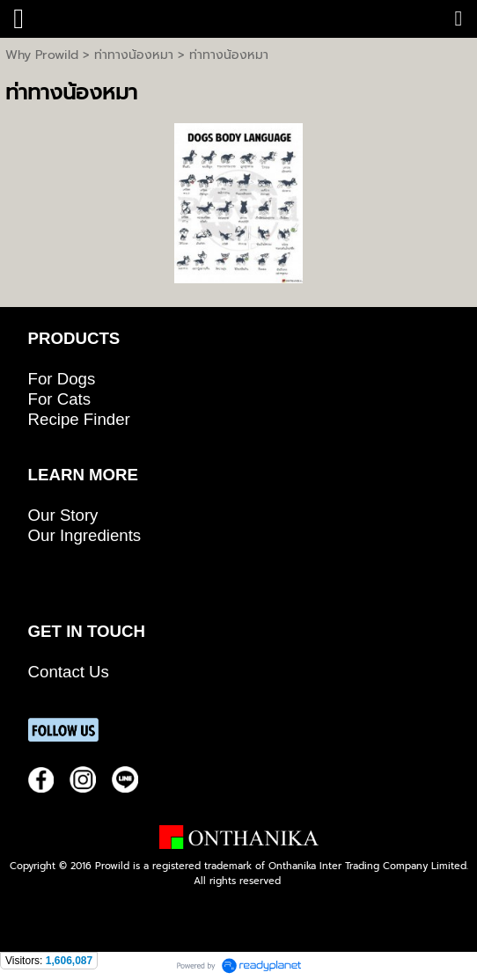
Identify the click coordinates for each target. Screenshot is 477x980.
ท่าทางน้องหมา (134, 55)
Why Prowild (42, 55)
